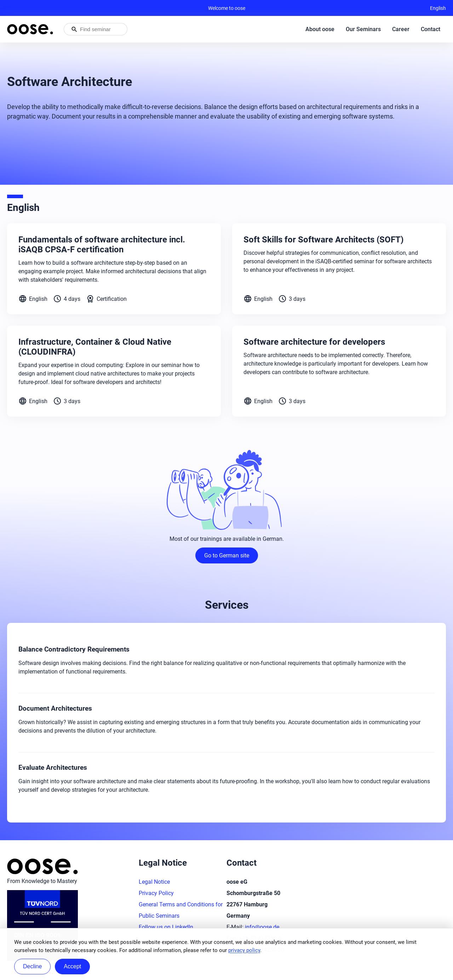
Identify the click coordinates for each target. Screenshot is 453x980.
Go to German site (227, 555)
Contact (431, 29)
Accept (72, 966)
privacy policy (244, 950)
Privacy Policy (156, 893)
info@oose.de (262, 927)
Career (401, 29)
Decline (32, 966)
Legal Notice (154, 882)
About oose (320, 29)
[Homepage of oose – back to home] (30, 29)
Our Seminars (363, 29)
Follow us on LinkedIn (166, 927)
